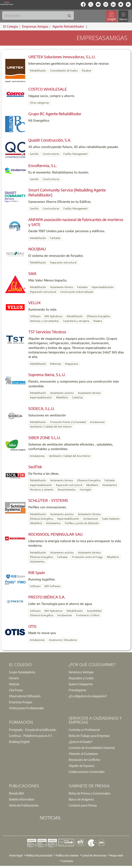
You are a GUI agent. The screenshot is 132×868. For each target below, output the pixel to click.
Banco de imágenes (81, 799)
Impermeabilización (103, 287)
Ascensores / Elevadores (63, 640)
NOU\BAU (37, 249)
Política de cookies (67, 855)
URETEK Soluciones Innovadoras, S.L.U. (62, 57)
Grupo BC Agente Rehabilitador (55, 114)
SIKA (32, 273)
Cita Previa (16, 690)
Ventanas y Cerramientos (44, 321)
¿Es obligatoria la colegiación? (88, 696)
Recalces (87, 71)
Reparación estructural (63, 263)
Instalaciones (97, 422)
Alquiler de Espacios (82, 766)
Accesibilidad (94, 611)
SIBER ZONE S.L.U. (45, 438)
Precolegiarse (77, 690)
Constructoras (51, 154)
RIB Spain (37, 572)
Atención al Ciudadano (83, 754)
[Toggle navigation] (123, 16)
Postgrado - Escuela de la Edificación (33, 730)
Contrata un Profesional (84, 730)
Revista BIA (17, 793)
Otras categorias (39, 103)
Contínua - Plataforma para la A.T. (31, 736)
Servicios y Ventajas (81, 672)
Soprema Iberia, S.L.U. (47, 375)
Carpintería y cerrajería (76, 321)
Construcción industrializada (77, 292)
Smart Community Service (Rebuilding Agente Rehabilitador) (67, 192)
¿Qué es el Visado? (80, 742)
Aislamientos (110, 485)
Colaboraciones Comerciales (87, 772)
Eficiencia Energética (98, 316)
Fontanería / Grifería (88, 615)
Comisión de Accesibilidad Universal (92, 748)
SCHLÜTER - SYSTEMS (48, 500)
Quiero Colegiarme (81, 684)
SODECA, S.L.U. (42, 408)
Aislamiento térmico (62, 287)
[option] (36, 672)
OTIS (32, 626)
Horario (14, 678)
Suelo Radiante (111, 519)
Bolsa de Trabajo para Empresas (89, 736)
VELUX (35, 303)
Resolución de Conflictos (84, 760)
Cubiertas (77, 397)
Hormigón (86, 490)
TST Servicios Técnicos (47, 332)
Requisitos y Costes (81, 678)
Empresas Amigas (21, 702)
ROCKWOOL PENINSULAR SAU (55, 534)
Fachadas (55, 238)
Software (35, 316)
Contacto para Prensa (83, 805)
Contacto (67, 861)
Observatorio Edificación (25, 696)
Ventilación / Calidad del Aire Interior (51, 427)
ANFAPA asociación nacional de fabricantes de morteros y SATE (76, 222)
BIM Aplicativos (54, 316)
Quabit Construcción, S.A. (50, 140)
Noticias (14, 684)
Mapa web (116, 855)
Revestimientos (67, 490)
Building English (19, 742)
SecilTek (35, 467)
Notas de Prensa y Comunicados (90, 793)
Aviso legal (16, 855)
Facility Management (75, 154)
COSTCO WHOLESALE (48, 89)
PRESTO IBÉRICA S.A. (47, 597)
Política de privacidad (39, 855)
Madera (98, 321)
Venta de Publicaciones (24, 805)
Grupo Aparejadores (22, 672)
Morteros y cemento (42, 490)
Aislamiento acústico (62, 393)
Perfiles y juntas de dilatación (82, 523)
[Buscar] (38, 15)
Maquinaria (72, 364)
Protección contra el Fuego (87, 557)
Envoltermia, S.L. (43, 165)
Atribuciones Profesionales (26, 708)
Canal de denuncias (94, 855)
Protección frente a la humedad (68, 422)
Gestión (34, 154)
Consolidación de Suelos (64, 71)
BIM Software (52, 586)
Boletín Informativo (22, 799)
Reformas (56, 364)
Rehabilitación (38, 71)
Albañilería (62, 397)
